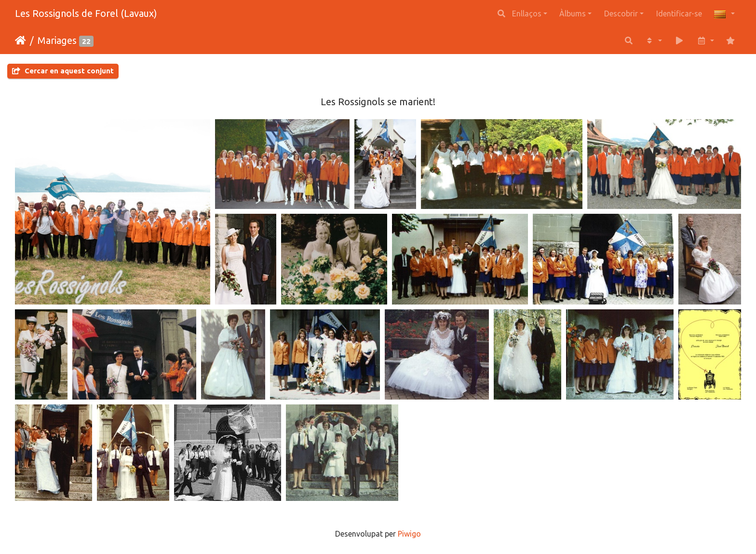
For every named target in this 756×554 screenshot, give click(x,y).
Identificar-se (679, 14)
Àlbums (573, 14)
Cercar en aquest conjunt (63, 71)
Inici (20, 41)
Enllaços (527, 14)
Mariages (57, 40)
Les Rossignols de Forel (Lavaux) (86, 13)
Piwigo (409, 534)
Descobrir (621, 14)
